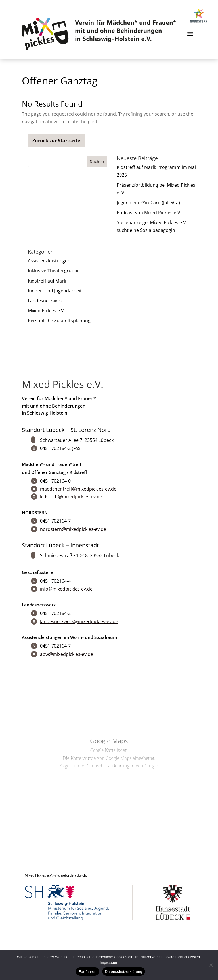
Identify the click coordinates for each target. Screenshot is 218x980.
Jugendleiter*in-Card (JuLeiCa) (148, 203)
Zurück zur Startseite (56, 141)
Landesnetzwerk (45, 301)
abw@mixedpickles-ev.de (67, 654)
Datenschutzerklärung (124, 972)
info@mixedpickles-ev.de (66, 589)
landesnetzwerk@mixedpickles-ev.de (79, 621)
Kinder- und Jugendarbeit (55, 291)
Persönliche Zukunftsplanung (59, 321)
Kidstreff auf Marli (47, 281)
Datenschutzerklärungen (110, 766)
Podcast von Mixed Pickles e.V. (149, 213)
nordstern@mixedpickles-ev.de (73, 529)
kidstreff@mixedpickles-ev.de (71, 497)
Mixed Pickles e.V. (46, 311)
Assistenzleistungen (49, 261)
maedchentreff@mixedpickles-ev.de (78, 489)
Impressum (109, 963)
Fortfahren (87, 972)
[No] (211, 965)
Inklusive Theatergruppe (54, 271)
